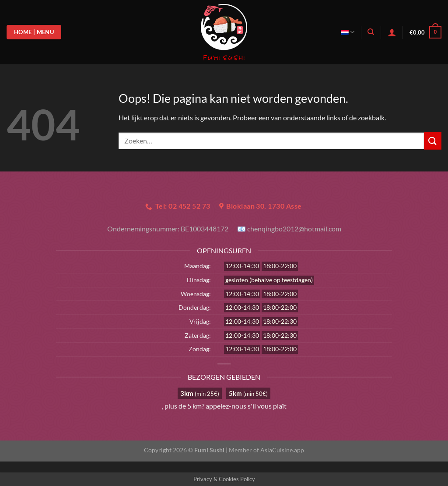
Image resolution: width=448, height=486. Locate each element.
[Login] (392, 32)
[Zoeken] (371, 32)
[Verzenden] (433, 141)
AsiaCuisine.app (282, 450)
